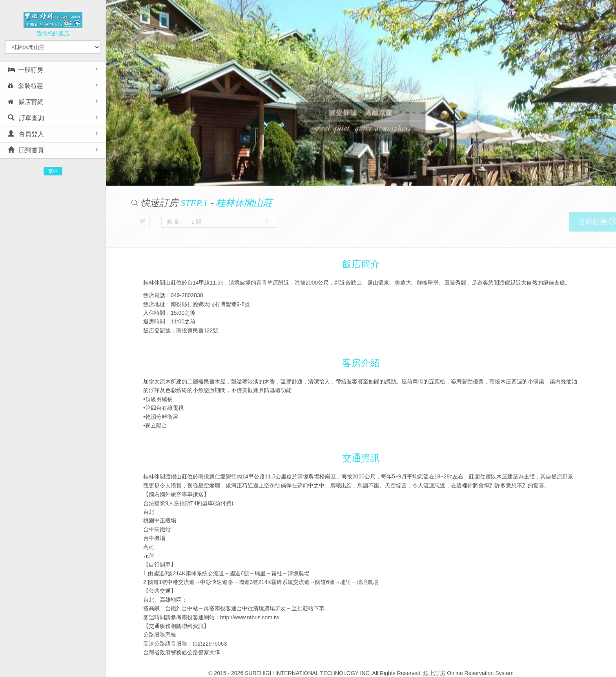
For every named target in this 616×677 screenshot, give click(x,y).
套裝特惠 (26, 86)
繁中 (53, 171)
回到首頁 (26, 150)
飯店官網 (26, 102)
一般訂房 (26, 70)
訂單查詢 (26, 118)
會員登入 (26, 134)
